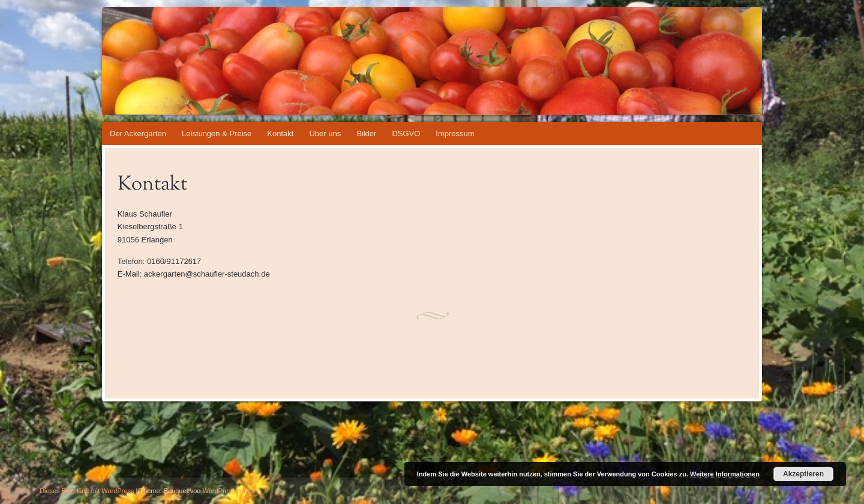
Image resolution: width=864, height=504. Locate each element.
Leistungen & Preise (217, 133)
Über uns (325, 133)
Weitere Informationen (725, 474)
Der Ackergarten (138, 133)
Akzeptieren (803, 474)
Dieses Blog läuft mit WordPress (87, 491)
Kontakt (280, 133)
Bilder (366, 133)
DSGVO (406, 133)
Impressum (455, 133)
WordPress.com (226, 491)
